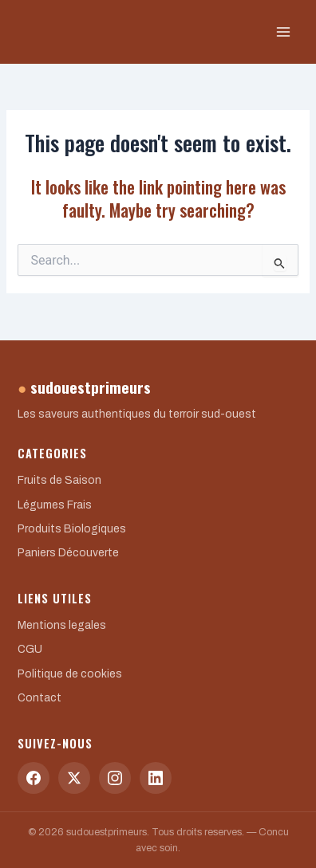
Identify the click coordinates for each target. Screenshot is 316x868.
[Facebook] (34, 778)
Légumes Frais (55, 505)
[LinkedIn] (156, 778)
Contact (39, 698)
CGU (30, 649)
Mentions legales (62, 625)
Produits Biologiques (72, 529)
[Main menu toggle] (283, 32)
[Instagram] (115, 778)
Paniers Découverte (68, 553)
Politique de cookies (70, 674)
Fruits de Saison (59, 480)
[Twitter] (74, 778)
